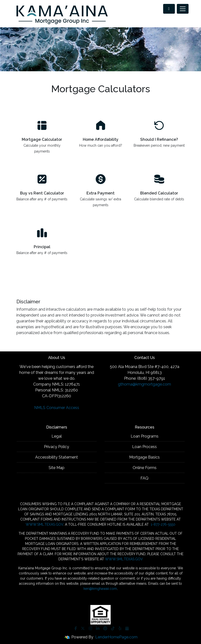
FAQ (144, 478)
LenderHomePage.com (116, 637)
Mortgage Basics (144, 457)
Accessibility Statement (57, 457)
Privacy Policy (57, 447)
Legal (57, 436)
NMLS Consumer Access (57, 408)
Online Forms (145, 468)
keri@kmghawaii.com (100, 589)
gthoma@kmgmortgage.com (144, 384)
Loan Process (144, 447)
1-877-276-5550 (163, 524)
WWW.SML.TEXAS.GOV (44, 524)
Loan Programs (145, 436)
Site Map (57, 468)
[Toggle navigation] (183, 9)
